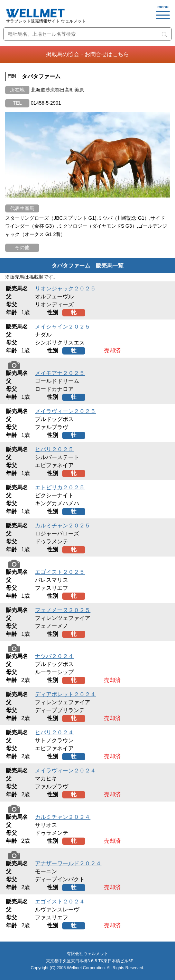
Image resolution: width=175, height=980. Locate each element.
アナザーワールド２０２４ (68, 863)
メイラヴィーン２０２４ (65, 771)
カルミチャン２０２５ (63, 526)
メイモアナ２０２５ (60, 373)
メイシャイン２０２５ (63, 327)
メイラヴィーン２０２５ (65, 411)
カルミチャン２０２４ (63, 817)
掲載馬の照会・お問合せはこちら (87, 54)
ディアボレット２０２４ (65, 694)
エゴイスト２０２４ (60, 902)
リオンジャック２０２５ (65, 288)
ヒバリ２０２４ (54, 732)
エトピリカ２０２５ (60, 487)
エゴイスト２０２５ (60, 572)
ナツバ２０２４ (54, 656)
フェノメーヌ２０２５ (63, 610)
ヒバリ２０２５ (54, 449)
